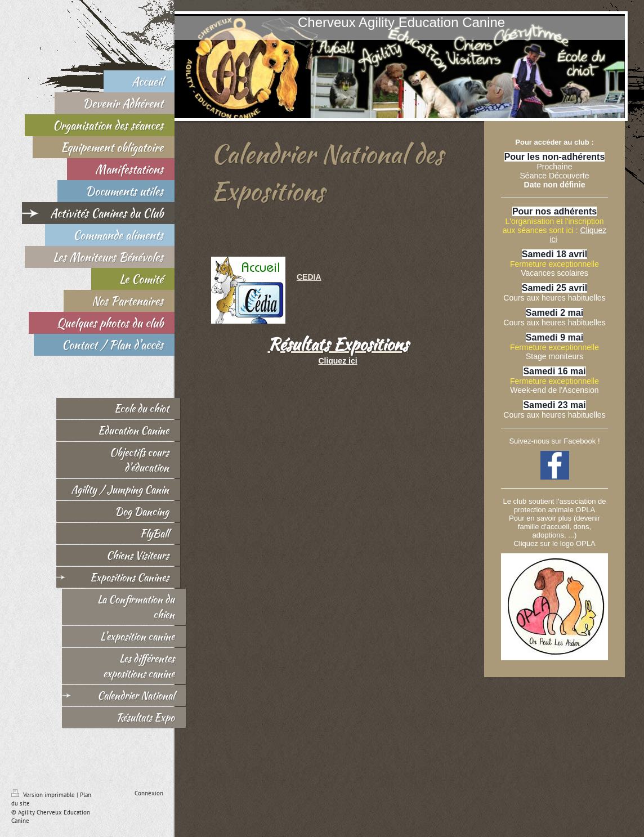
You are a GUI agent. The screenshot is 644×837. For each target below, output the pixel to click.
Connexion (149, 793)
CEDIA (309, 277)
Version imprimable (44, 795)
